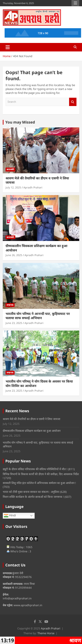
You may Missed (20, 122)
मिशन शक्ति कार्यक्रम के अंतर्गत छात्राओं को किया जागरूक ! (33, 497)
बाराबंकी (10, 169)
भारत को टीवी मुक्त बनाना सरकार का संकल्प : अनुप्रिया (31, 492)
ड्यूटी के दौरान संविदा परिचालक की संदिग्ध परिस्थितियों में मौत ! (35, 469)
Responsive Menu (75, 3)
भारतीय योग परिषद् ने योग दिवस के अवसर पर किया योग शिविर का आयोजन (39, 383)
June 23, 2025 (14, 323)
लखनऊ (10, 305)
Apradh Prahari (33, 187)
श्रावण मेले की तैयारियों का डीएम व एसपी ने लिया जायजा (37, 180)
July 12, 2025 (13, 187)
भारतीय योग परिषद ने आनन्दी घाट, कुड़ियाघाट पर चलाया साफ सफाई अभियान (38, 316)
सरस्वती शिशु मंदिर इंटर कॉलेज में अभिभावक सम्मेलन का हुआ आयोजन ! (39, 483)
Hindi (10, 516)
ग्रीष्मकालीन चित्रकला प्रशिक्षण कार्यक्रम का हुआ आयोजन (36, 248)
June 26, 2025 (14, 255)
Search (73, 102)
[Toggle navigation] (8, 47)
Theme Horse (46, 633)
